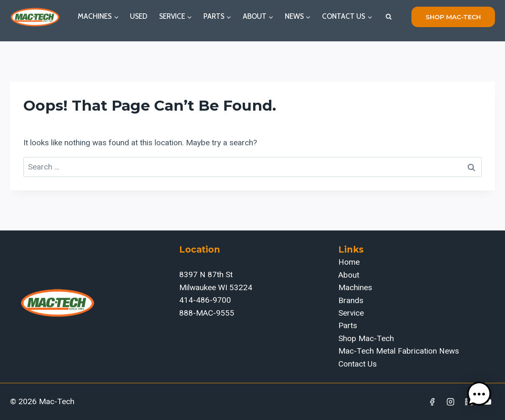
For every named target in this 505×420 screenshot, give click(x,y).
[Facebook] (432, 402)
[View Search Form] (388, 17)
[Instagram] (451, 402)
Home (349, 262)
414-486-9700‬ (205, 300)
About (349, 275)
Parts (348, 325)
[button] (479, 394)
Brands (351, 300)
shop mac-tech (453, 17)
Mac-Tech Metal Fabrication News (399, 351)
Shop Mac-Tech (366, 338)
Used (139, 16)
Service (351, 313)
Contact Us (358, 364)
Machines (355, 287)
